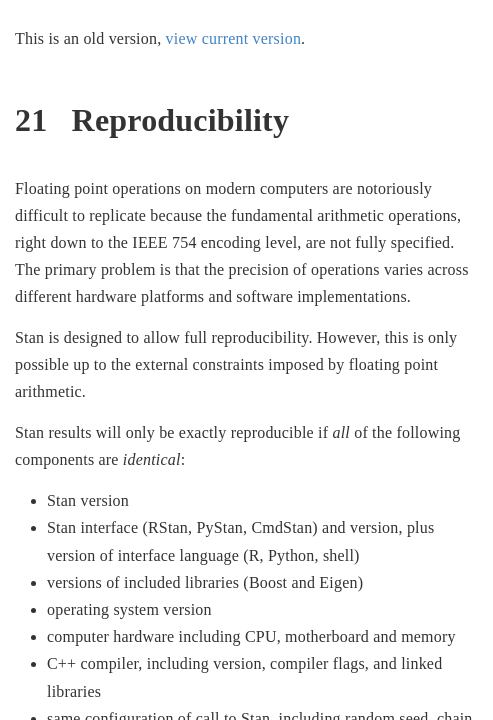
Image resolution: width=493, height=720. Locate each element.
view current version (234, 38)
